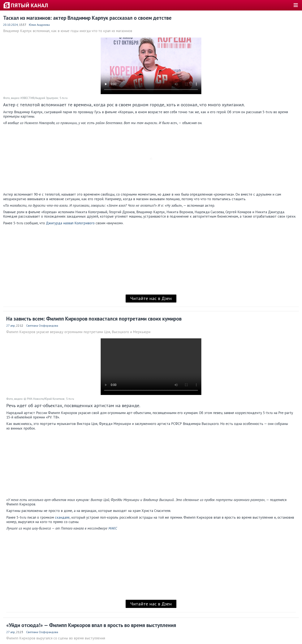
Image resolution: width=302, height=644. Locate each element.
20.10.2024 (10, 25)
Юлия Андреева (39, 25)
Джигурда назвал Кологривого (70, 223)
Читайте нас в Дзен (151, 298)
